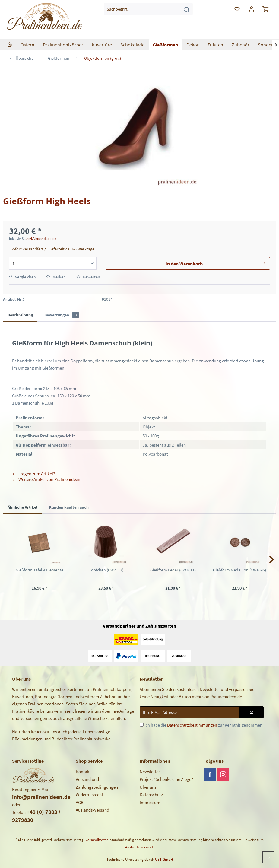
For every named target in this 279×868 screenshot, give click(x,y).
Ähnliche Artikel (22, 507)
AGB (80, 802)
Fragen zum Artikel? (33, 474)
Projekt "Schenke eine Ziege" (166, 779)
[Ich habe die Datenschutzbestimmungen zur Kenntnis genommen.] (142, 725)
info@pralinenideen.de (41, 797)
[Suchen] (186, 9)
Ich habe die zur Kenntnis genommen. (204, 725)
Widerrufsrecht (89, 795)
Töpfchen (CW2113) (106, 570)
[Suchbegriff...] (148, 9)
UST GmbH (164, 859)
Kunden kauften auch (69, 507)
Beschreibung (20, 315)
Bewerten (88, 277)
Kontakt (83, 772)
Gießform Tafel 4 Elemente (40, 570)
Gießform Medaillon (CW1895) (239, 570)
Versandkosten (97, 840)
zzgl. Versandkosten (41, 238)
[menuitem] (148, 9)
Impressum (150, 802)
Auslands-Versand (92, 810)
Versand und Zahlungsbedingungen (97, 783)
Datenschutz (151, 795)
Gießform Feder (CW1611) (173, 570)
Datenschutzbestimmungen (192, 725)
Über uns (148, 787)
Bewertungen (62, 315)
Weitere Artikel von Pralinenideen (46, 479)
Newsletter (150, 772)
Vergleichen (22, 277)
